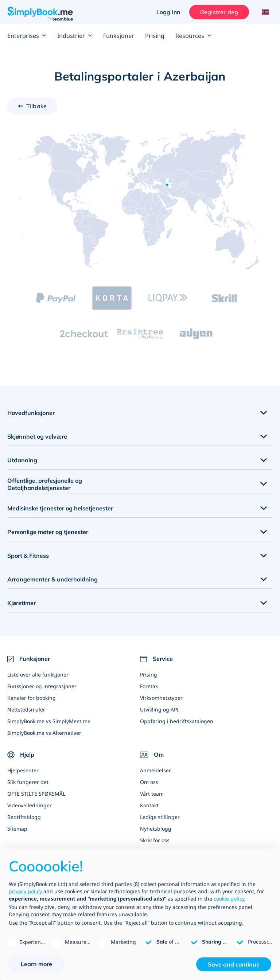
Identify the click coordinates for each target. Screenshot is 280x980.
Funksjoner (119, 36)
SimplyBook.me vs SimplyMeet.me (49, 721)
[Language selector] (265, 12)
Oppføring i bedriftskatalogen (177, 721)
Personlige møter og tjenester (48, 532)
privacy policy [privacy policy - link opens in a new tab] (25, 891)
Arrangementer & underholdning (52, 579)
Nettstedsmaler (26, 709)
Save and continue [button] (234, 964)
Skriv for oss (155, 840)
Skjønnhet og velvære (37, 436)
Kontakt (149, 805)
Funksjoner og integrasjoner (42, 686)
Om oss (149, 782)
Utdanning (22, 460)
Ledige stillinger (160, 817)
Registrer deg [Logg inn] (219, 12)
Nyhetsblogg (156, 829)
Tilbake (36, 106)
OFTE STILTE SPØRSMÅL (36, 794)
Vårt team (152, 794)
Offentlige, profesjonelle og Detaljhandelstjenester (45, 484)
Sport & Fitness (28, 556)
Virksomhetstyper (161, 698)
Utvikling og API (159, 709)
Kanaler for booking (32, 698)
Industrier (75, 36)
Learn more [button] (36, 964)
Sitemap (17, 829)
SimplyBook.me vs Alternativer (44, 733)
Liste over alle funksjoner (38, 675)
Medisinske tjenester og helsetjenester (60, 508)
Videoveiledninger (30, 805)
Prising (155, 36)
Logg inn (168, 12)
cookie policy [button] (229, 899)
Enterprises (27, 36)
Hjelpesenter (23, 770)
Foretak (149, 686)
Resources (193, 36)
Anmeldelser (155, 770)
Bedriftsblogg (24, 817)
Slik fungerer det (28, 782)
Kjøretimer (22, 603)
